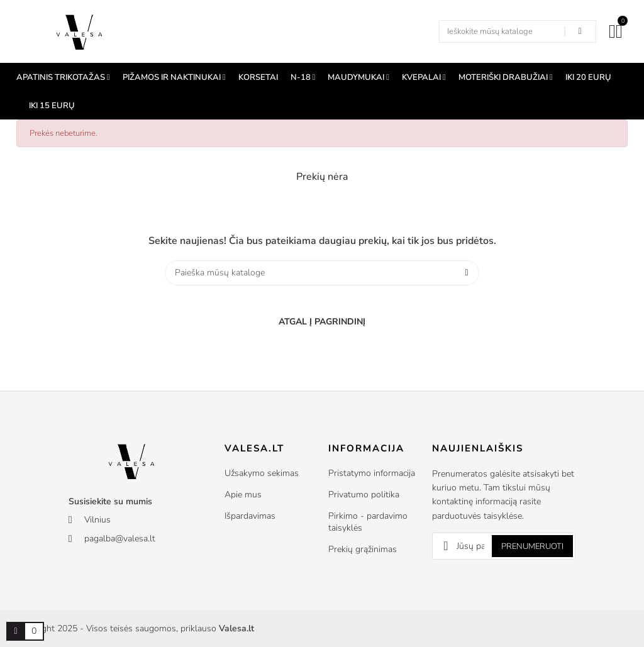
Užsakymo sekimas (262, 473)
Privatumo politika (364, 495)
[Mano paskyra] (612, 31)
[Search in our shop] (580, 31)
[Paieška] (322, 273)
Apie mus (243, 495)
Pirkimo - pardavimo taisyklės (368, 522)
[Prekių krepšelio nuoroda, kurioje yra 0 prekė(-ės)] (16, 631)
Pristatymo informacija (372, 473)
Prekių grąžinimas (363, 549)
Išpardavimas (250, 516)
